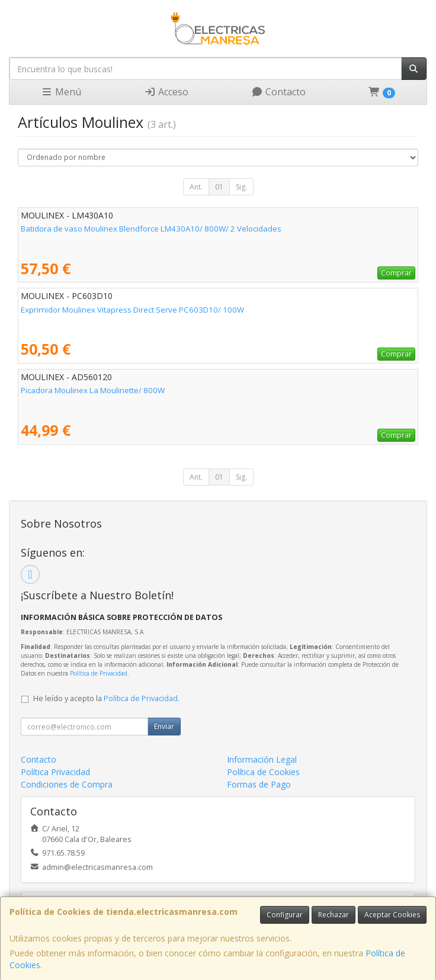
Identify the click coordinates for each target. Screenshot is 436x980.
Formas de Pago (259, 784)
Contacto (278, 92)
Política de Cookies (263, 772)
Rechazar (334, 915)
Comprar (396, 273)
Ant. (196, 187)
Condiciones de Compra (67, 784)
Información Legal (262, 759)
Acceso (166, 92)
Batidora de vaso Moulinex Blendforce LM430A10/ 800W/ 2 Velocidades (151, 229)
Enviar (164, 726)
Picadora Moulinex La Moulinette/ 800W (93, 390)
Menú (61, 92)
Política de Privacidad (99, 673)
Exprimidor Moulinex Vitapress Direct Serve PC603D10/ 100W (132, 310)
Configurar (285, 915)
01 (219, 187)
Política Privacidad (55, 772)
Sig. (241, 187)
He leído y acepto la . (106, 698)
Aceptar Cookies (392, 915)
